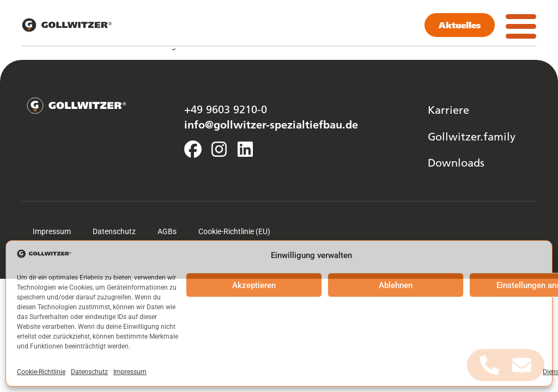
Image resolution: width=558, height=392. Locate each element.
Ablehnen (396, 285)
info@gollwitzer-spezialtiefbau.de (271, 124)
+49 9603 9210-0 (226, 109)
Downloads (456, 162)
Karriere (448, 109)
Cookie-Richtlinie (41, 372)
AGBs (167, 231)
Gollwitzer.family (472, 136)
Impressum (130, 372)
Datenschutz (89, 372)
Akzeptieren (254, 285)
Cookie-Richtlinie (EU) (234, 231)
